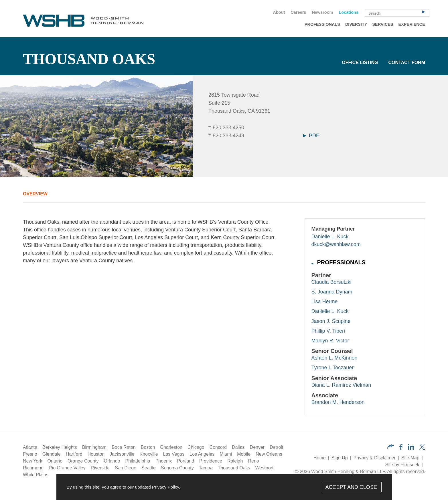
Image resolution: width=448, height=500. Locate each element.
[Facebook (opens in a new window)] (401, 448)
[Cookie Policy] (224, 487)
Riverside (100, 468)
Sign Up (340, 458)
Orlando (112, 461)
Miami (226, 454)
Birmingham (94, 447)
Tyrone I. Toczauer (333, 368)
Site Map (410, 458)
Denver (257, 447)
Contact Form (407, 63)
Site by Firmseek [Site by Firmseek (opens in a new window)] (402, 465)
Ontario (55, 461)
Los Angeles (202, 454)
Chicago (196, 447)
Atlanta (30, 447)
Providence (211, 461)
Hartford (74, 454)
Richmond (33, 468)
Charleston (171, 447)
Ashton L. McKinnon (334, 358)
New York (33, 461)
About (279, 12)
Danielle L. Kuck (330, 237)
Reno (253, 461)
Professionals (322, 24)
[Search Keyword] (397, 13)
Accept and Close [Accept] (351, 487)
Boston (148, 447)
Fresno (30, 454)
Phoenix (164, 461)
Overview (35, 194)
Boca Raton (124, 447)
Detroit (276, 447)
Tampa (206, 468)
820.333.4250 (228, 128)
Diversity (356, 24)
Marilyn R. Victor (330, 341)
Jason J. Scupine (331, 321)
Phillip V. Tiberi (328, 331)
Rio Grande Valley (67, 468)
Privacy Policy (165, 487)
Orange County (83, 461)
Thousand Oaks (234, 468)
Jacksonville (122, 454)
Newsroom (322, 12)
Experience (412, 24)
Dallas (238, 447)
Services (383, 24)
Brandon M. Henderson (338, 402)
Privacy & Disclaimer (375, 458)
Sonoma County (177, 468)
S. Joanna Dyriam (332, 292)
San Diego (126, 468)
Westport (265, 468)
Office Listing (360, 63)
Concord (218, 447)
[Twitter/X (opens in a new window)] (422, 448)
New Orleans (269, 454)
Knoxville (149, 454)
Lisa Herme (325, 301)
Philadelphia (138, 461)
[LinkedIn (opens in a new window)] (411, 448)
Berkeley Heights (60, 447)
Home (320, 458)
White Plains (36, 475)
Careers (298, 12)
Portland (186, 461)
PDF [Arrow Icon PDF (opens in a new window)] (311, 136)
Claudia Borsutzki (331, 282)
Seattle (149, 468)
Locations (349, 12)
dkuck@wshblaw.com (336, 244)
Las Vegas (174, 454)
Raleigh (235, 461)
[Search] (423, 11)
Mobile (244, 454)
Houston (96, 454)
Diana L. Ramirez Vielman (341, 385)
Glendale (52, 454)
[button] (391, 447)
